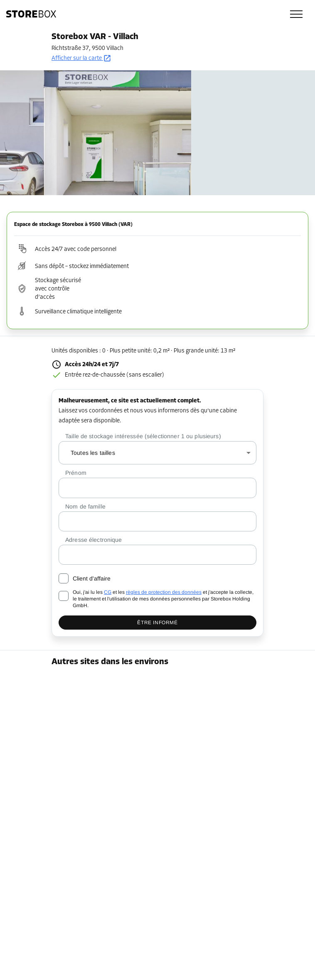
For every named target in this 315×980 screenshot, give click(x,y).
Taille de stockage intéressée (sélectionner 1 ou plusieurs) (143, 436)
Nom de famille (85, 506)
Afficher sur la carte (81, 58)
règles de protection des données (164, 592)
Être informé (157, 623)
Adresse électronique (94, 540)
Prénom (76, 473)
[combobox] (157, 453)
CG (108, 592)
